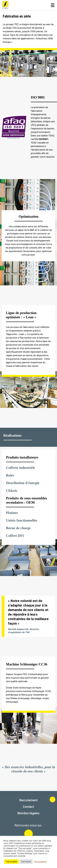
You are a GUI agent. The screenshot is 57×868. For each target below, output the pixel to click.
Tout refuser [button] (26, 862)
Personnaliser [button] (40, 862)
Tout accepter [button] (11, 862)
